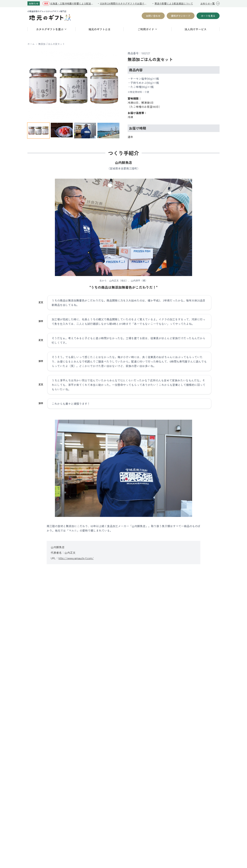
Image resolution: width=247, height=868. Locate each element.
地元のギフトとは (99, 29)
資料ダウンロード (181, 16)
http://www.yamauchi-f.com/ (76, 558)
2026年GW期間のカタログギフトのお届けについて (124, 3)
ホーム (31, 44)
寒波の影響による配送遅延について (174, 3)
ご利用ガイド (148, 29)
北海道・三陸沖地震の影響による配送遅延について (72, 3)
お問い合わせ (153, 16)
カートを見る (208, 16)
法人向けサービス (196, 29)
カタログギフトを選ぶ (51, 29)
